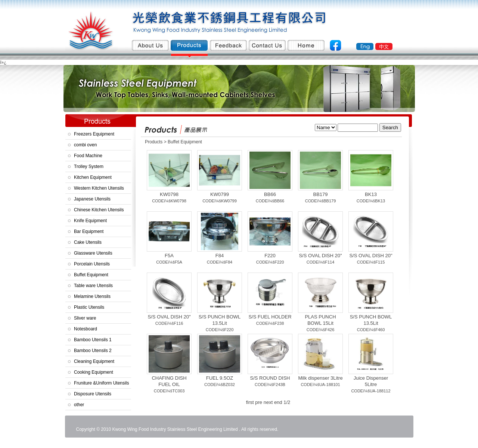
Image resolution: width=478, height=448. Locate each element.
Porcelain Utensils (92, 264)
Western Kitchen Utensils (99, 188)
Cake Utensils (88, 242)
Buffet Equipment (91, 275)
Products (154, 142)
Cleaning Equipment (94, 361)
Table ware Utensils (93, 286)
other (79, 405)
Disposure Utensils (93, 394)
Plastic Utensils (89, 307)
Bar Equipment (89, 231)
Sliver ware (85, 318)
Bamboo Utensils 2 (93, 351)
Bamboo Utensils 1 (93, 340)
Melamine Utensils (92, 296)
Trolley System (89, 167)
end (278, 402)
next (268, 402)
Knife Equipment (90, 221)
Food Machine (88, 156)
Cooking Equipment (94, 372)
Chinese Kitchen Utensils (99, 210)
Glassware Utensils (93, 253)
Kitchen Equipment (93, 177)
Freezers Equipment (94, 134)
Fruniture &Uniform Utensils (101, 383)
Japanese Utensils (92, 199)
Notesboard (86, 329)
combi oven (85, 145)
